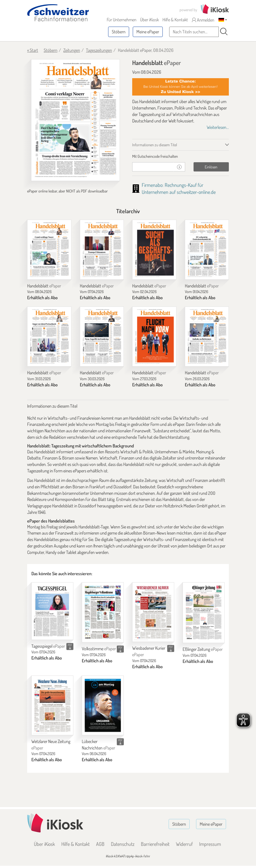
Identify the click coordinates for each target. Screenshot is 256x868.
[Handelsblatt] (49, 250)
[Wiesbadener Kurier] (153, 612)
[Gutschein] (153, 167)
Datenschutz (123, 844)
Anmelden (203, 20)
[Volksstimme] (103, 612)
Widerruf (184, 844)
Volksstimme (99, 649)
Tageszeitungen (99, 50)
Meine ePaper (148, 32)
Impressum (210, 844)
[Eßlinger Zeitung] (204, 613)
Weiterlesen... (218, 127)
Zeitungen (72, 50)
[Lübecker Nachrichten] (103, 705)
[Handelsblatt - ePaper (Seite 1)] (75, 120)
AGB (100, 844)
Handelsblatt (44, 286)
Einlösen (211, 167)
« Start (33, 50)
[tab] (181, 156)
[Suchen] (224, 32)
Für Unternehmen (122, 20)
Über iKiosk (149, 20)
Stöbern (119, 32)
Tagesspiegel (48, 646)
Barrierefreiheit (155, 844)
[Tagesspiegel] (52, 611)
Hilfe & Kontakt (175, 20)
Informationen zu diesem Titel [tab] (155, 145)
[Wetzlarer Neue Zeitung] (52, 705)
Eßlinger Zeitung (203, 649)
